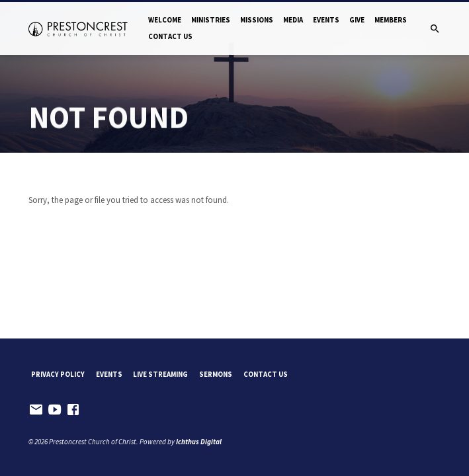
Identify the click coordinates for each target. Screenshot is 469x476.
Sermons (216, 374)
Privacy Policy (58, 374)
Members (391, 20)
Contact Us (170, 36)
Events (326, 20)
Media (293, 20)
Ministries (211, 20)
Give (357, 20)
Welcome (165, 20)
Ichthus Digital (199, 442)
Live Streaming (160, 374)
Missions (257, 20)
